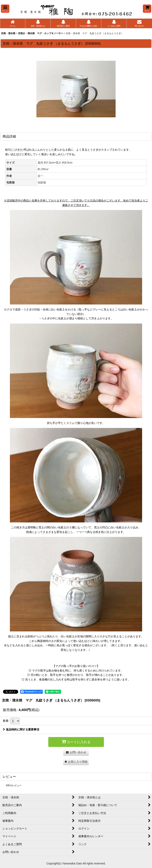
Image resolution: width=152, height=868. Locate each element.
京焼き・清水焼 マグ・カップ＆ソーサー (41, 33)
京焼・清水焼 (8, 33)
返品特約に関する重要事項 (21, 729)
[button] (5, 9)
